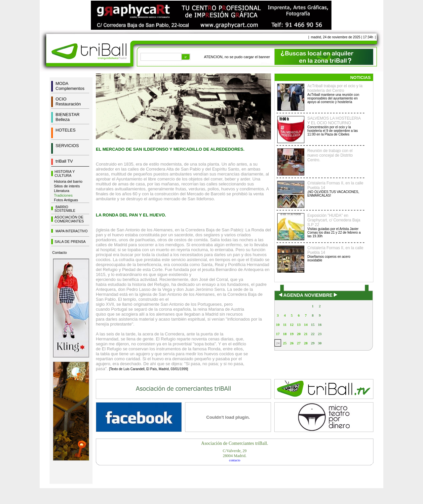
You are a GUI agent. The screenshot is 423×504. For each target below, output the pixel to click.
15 (313, 325)
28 (306, 343)
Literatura (61, 191)
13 (299, 325)
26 (292, 343)
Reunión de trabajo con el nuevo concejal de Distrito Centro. (330, 155)
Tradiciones (63, 195)
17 (278, 334)
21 (306, 334)
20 (299, 334)
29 (313, 343)
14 (306, 325)
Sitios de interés (67, 186)
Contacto (59, 252)
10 (278, 325)
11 (285, 325)
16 (320, 325)
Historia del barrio (68, 181)
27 (299, 343)
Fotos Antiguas (66, 200)
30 (320, 343)
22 (313, 334)
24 (278, 343)
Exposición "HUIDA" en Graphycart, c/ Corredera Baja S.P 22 (334, 220)
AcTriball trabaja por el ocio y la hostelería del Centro (335, 88)
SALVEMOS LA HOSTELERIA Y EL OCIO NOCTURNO (334, 121)
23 (320, 334)
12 (292, 325)
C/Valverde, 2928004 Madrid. (235, 453)
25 (285, 343)
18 (285, 334)
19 (292, 334)
